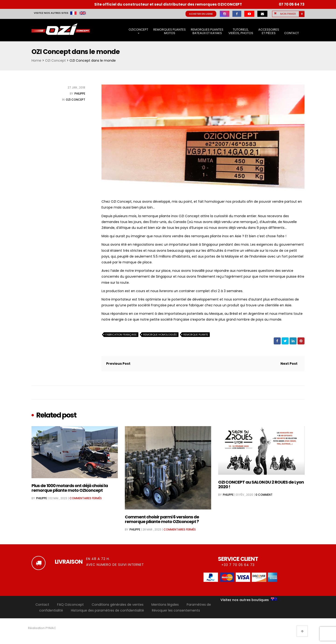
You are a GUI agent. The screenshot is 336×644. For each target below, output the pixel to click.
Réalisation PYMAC (42, 628)
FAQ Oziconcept (70, 605)
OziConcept (138, 31)
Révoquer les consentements (176, 610)
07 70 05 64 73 (292, 4)
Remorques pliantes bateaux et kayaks (207, 31)
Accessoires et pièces (269, 31)
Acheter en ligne (201, 14)
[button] (291, 14)
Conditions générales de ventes (118, 605)
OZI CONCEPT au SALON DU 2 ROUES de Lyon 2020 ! (261, 484)
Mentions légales (165, 605)
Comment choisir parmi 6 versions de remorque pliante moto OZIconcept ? (162, 519)
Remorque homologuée (160, 335)
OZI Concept (55, 60)
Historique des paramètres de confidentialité (107, 610)
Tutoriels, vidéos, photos (241, 31)
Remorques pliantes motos (170, 31)
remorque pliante (196, 335)
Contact (292, 33)
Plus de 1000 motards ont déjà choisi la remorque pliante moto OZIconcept (70, 488)
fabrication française (121, 335)
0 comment (264, 495)
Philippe (80, 94)
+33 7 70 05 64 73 (238, 565)
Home (36, 60)
